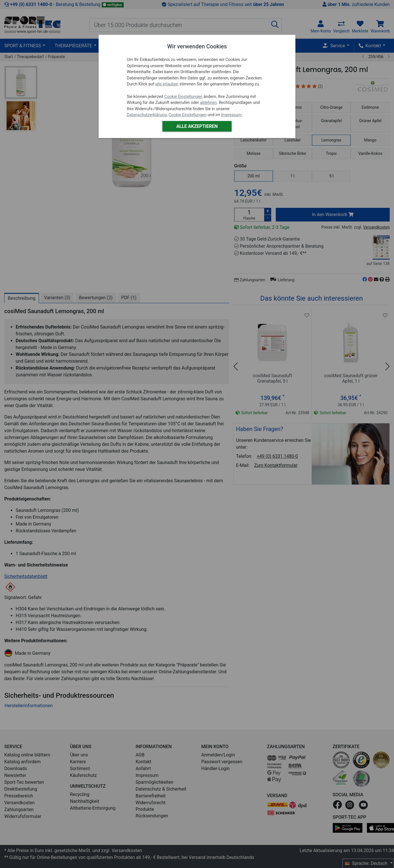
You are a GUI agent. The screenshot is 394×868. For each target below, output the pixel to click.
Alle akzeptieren (197, 126)
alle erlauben (167, 84)
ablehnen (208, 103)
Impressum (231, 115)
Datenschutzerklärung (147, 115)
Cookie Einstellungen (183, 97)
